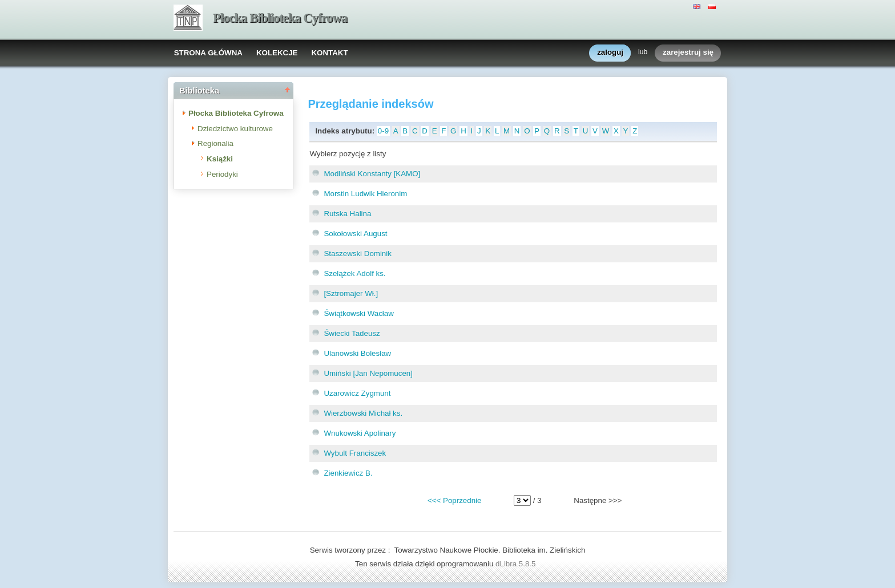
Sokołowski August (355, 234)
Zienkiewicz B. (348, 473)
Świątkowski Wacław (358, 313)
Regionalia (215, 143)
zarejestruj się (688, 53)
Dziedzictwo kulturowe (235, 129)
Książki (220, 159)
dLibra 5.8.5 (517, 564)
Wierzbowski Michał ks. (363, 413)
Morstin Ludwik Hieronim (365, 194)
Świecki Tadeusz (352, 333)
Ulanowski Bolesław (357, 353)
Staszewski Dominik (358, 254)
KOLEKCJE (277, 53)
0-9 (383, 131)
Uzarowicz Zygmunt (357, 393)
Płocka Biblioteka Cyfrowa (280, 18)
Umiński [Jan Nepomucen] (368, 373)
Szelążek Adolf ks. (354, 273)
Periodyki (222, 174)
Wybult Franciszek (355, 453)
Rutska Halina (347, 214)
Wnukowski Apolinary (360, 433)
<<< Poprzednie (454, 500)
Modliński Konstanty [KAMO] (372, 174)
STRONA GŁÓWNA (208, 53)
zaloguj (610, 53)
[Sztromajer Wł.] (351, 293)
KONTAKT (329, 53)
